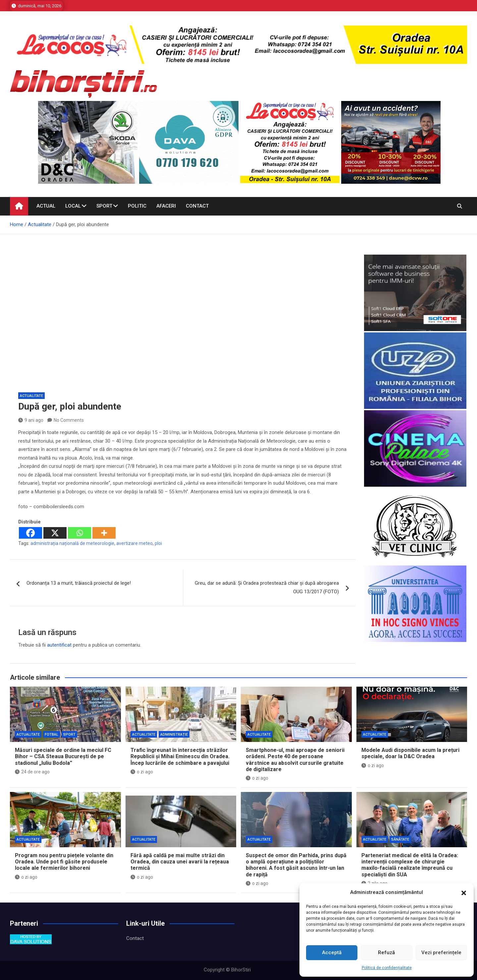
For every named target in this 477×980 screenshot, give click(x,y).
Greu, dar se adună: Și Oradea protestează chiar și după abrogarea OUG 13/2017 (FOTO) (267, 587)
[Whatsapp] (79, 533)
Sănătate (400, 839)
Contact (197, 206)
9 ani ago (31, 420)
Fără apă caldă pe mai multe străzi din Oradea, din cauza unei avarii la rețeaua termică (180, 862)
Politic (137, 206)
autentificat (59, 645)
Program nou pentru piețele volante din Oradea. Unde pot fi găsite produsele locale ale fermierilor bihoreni (64, 862)
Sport (104, 206)
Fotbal (52, 735)
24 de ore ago (32, 772)
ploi (158, 543)
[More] (104, 533)
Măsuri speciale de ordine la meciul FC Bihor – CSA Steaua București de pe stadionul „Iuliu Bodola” (63, 756)
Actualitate (31, 396)
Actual (46, 206)
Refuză (386, 953)
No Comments (69, 420)
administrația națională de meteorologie (72, 543)
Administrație (174, 735)
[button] (464, 893)
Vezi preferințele (441, 953)
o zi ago (142, 772)
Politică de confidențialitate (387, 968)
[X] (55, 533)
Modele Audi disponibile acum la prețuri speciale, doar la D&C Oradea (410, 753)
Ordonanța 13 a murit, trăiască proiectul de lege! (79, 583)
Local (73, 206)
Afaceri (166, 206)
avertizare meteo (134, 543)
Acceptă (332, 953)
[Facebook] (30, 533)
